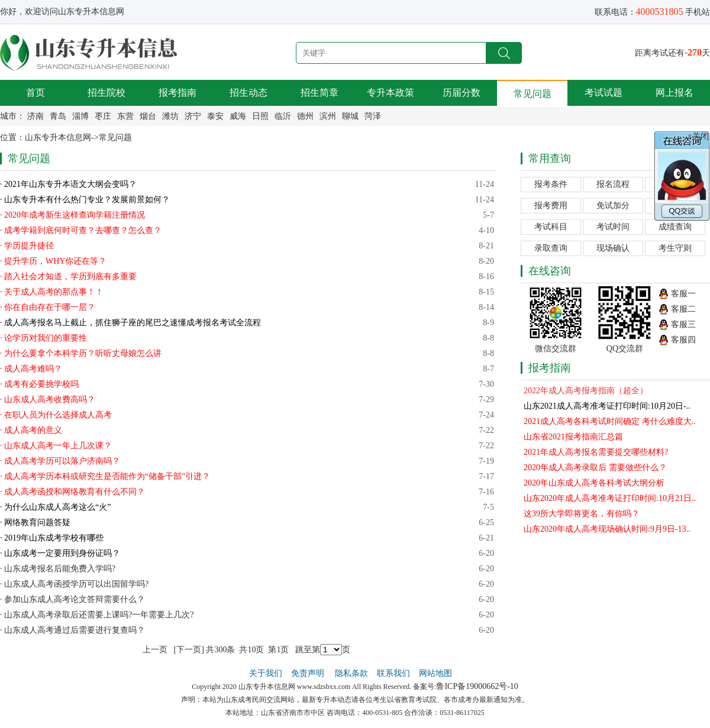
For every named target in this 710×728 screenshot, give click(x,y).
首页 (35, 93)
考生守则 (675, 248)
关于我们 (266, 673)
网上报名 (674, 93)
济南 (35, 116)
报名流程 (613, 184)
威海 (238, 116)
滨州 (328, 116)
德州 (305, 116)
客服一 (683, 294)
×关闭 (698, 136)
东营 (125, 116)
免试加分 (613, 206)
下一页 (189, 650)
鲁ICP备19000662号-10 (477, 686)
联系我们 (393, 673)
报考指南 (177, 93)
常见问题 (532, 94)
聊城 (350, 116)
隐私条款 (351, 673)
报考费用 (551, 206)
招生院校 (106, 93)
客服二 (683, 309)
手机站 (698, 12)
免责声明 (309, 673)
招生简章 (319, 93)
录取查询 (551, 248)
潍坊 (170, 116)
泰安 (215, 116)
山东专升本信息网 (58, 137)
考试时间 (613, 227)
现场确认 (613, 248)
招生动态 (248, 93)
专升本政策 (390, 93)
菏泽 (373, 116)
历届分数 (461, 93)
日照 (260, 116)
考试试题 (603, 93)
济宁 (193, 116)
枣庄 (103, 116)
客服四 (683, 340)
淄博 (80, 116)
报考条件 (551, 184)
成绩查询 (675, 227)
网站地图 (435, 673)
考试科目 (551, 227)
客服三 (683, 324)
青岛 (58, 116)
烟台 (148, 116)
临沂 (283, 116)
